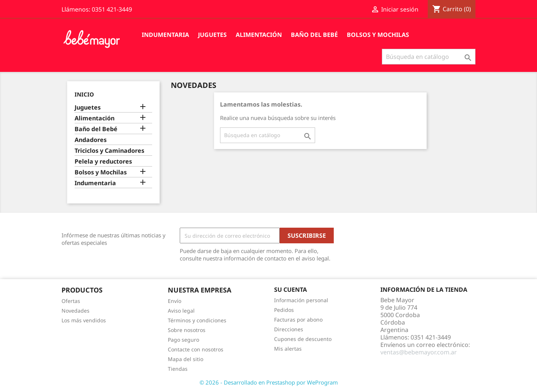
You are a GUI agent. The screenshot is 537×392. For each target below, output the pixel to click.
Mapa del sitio (186, 359)
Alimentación (259, 35)
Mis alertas (288, 349)
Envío (175, 301)
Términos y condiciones (197, 320)
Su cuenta (291, 290)
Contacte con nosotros (196, 349)
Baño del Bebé (314, 35)
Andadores (91, 140)
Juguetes (212, 35)
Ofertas (71, 301)
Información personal (301, 300)
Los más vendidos (84, 320)
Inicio (84, 94)
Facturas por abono (298, 320)
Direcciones (289, 329)
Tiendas (178, 369)
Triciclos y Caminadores (109, 151)
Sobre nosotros (187, 330)
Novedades (76, 311)
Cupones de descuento (303, 339)
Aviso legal (181, 311)
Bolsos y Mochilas (378, 35)
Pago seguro (183, 340)
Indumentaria (165, 35)
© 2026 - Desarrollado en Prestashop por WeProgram (269, 382)
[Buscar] (429, 57)
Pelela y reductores (103, 162)
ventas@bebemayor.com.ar (419, 352)
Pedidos (284, 310)
